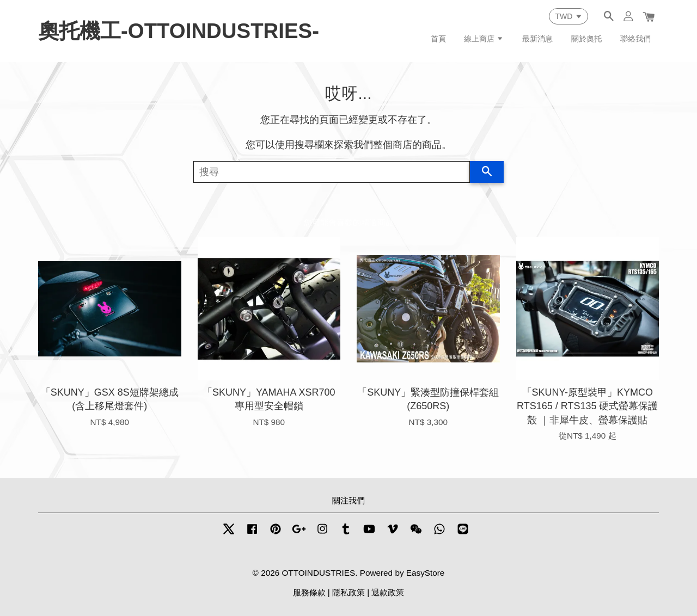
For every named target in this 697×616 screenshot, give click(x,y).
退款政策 (388, 592)
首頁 (438, 39)
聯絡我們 (635, 39)
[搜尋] (332, 172)
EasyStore (426, 573)
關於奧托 (586, 39)
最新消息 (537, 39)
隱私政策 (348, 592)
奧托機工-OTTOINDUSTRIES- (179, 31)
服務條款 (309, 592)
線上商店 (484, 39)
